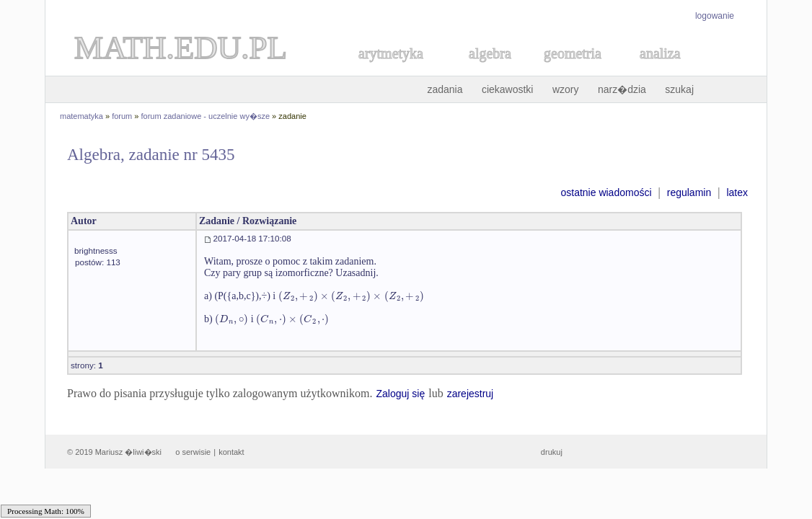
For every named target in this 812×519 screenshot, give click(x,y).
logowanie (715, 16)
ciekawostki (508, 89)
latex (737, 192)
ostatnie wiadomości (606, 192)
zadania (445, 89)
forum (122, 116)
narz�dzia (622, 89)
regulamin (689, 192)
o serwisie (193, 452)
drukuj (552, 452)
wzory (566, 89)
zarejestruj (471, 394)
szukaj (679, 89)
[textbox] (351, 296)
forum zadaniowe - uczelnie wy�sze (206, 116)
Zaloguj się (400, 394)
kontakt (231, 452)
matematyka (81, 116)
